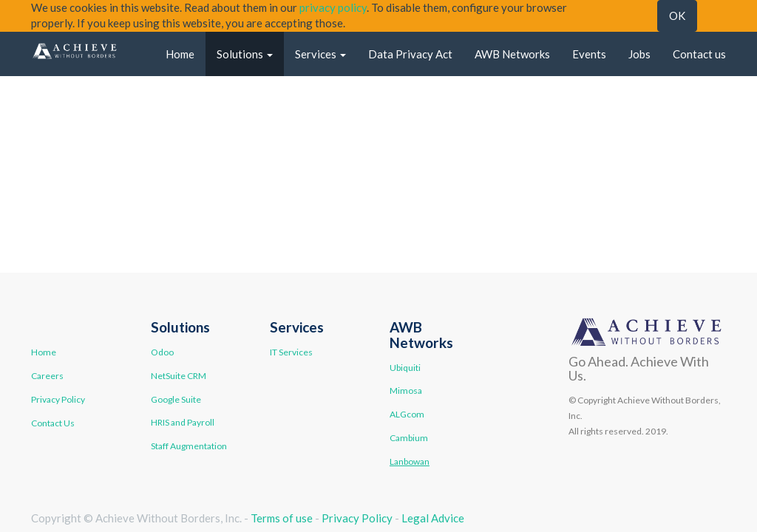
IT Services (291, 352)
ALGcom (407, 414)
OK (677, 16)
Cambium (409, 438)
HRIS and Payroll (183, 422)
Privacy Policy (58, 399)
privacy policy (333, 7)
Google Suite (176, 399)
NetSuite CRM (179, 376)
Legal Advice (433, 518)
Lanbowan (410, 461)
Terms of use (282, 518)
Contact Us (53, 423)
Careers (47, 376)
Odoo (162, 352)
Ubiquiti (405, 368)
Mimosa (406, 391)
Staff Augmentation (189, 446)
